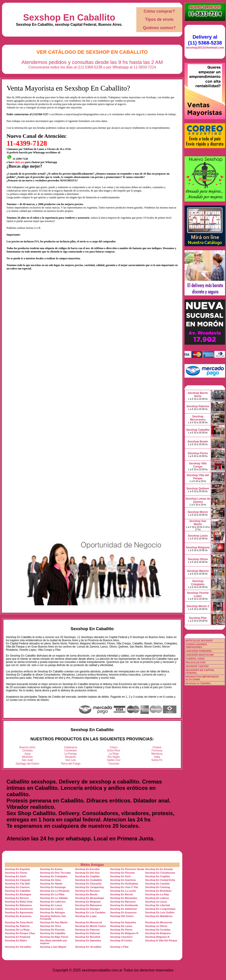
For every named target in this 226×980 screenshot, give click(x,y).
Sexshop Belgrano (198, 547)
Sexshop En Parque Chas (20, 933)
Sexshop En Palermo (87, 930)
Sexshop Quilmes (198, 489)
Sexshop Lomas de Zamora (198, 500)
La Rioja (114, 754)
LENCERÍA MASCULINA (200, 655)
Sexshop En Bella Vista (19, 902)
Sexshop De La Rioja (17, 930)
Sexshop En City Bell (17, 884)
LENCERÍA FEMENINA (199, 651)
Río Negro (114, 757)
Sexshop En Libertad (157, 905)
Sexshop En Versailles (18, 947)
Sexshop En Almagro (87, 909)
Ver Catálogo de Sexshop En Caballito (92, 52)
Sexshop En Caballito (69, 17)
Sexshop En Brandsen (158, 891)
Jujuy (27, 754)
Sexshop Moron (198, 512)
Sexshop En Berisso (17, 898)
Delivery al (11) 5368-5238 (205, 40)
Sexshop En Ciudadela (88, 880)
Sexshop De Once (51, 926)
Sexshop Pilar (198, 618)
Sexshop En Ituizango (53, 887)
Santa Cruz (114, 760)
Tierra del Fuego (71, 764)
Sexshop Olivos (198, 559)
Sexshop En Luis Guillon (160, 912)
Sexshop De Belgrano (158, 933)
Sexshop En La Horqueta (55, 891)
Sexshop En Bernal (121, 894)
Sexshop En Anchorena (19, 909)
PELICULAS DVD (195, 662)
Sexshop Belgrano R (157, 937)
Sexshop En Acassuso (123, 912)
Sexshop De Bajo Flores (54, 937)
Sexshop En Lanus (51, 905)
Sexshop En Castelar (157, 884)
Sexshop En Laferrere (53, 902)
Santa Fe (157, 760)
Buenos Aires (27, 747)
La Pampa (71, 754)
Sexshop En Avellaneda (124, 905)
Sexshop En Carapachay (89, 887)
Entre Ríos (114, 751)
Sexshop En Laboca (157, 898)
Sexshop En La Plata (52, 894)
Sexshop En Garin (16, 876)
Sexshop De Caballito (53, 933)
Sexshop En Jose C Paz (124, 887)
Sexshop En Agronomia (19, 912)
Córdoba (27, 751)
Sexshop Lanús (198, 536)
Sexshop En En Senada (159, 869)
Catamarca (71, 747)
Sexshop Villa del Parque (198, 477)
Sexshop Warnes (198, 571)
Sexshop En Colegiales (54, 876)
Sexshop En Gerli (120, 876)
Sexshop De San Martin (54, 922)
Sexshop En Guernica (123, 880)
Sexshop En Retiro (16, 940)
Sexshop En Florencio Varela (127, 869)
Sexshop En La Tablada (54, 898)
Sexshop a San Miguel (53, 947)
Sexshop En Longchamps (160, 909)
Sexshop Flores (198, 453)
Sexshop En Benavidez (124, 898)
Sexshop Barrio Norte (198, 395)
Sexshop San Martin (198, 523)
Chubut (157, 747)
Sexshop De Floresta (52, 930)
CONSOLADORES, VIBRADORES (196, 646)
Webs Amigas (92, 865)
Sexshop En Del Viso (87, 873)
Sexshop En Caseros (17, 887)
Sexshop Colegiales (198, 583)
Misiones (27, 757)
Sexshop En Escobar (87, 869)
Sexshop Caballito (198, 430)
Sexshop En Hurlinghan (124, 884)
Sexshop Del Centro (122, 916)
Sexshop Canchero (121, 937)
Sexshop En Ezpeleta (17, 869)
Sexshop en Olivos (156, 926)
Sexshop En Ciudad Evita (160, 880)
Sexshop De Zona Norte (19, 922)
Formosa (157, 751)
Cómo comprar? (159, 11)
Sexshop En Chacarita (88, 884)
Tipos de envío (159, 19)
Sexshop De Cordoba (158, 930)
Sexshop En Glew (50, 880)
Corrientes (71, 751)
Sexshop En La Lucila (123, 891)
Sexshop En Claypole (18, 880)
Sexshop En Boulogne (18, 894)
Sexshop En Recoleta (88, 937)
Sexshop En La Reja (157, 894)
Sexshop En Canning (158, 887)
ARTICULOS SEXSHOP (199, 641)
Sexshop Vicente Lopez (198, 594)
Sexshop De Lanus (121, 926)
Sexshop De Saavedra (123, 922)
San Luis (71, 760)
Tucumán (114, 764)
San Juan (27, 760)
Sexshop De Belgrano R (124, 933)
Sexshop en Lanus (156, 902)
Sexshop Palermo (198, 406)
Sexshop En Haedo (51, 884)
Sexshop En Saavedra (88, 940)
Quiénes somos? (159, 28)
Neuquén (71, 757)
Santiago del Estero (27, 764)
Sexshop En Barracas (123, 902)
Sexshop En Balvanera (18, 905)
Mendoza (157, 754)
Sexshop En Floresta (122, 873)
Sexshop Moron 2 (198, 606)
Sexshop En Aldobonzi (124, 909)
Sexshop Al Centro (121, 940)
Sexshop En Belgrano (88, 902)
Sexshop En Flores (16, 873)
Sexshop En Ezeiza (51, 869)
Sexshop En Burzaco (87, 891)
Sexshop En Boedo (86, 894)
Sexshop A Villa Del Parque (161, 940)
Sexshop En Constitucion (160, 873)
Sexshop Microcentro (198, 418)
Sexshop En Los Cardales (90, 912)
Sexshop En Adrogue (53, 912)
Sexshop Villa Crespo (198, 465)
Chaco (114, 747)
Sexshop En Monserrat (88, 922)
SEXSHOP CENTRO (197, 666)
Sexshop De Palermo (17, 926)
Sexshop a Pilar (119, 947)
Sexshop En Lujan (86, 916)
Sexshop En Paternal (87, 933)
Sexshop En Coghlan (87, 876)
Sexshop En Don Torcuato (56, 873)
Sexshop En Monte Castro (90, 926)
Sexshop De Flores (121, 930)
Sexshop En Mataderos (159, 916)
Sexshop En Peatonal (18, 937)
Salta (157, 757)
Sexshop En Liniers (52, 909)
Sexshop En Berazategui (89, 898)
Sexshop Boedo (198, 442)
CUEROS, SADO (195, 659)
